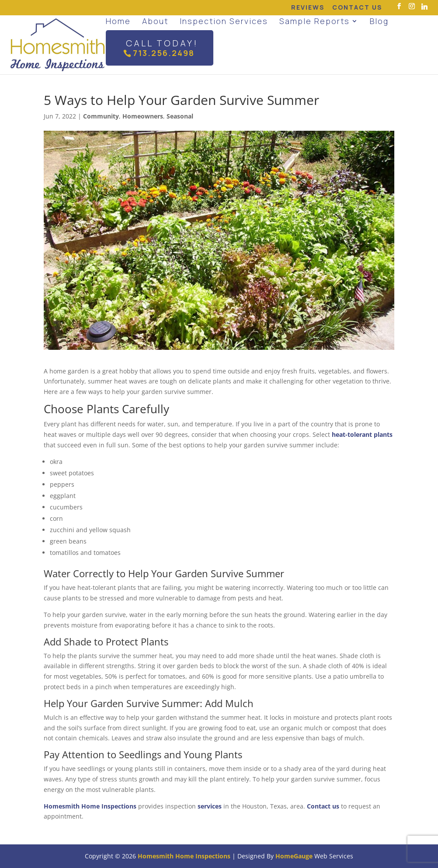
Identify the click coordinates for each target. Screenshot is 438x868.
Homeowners (143, 116)
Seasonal (180, 116)
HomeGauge (294, 856)
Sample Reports (315, 21)
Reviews (308, 8)
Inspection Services (224, 21)
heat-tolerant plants (362, 434)
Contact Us (357, 8)
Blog (379, 21)
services (210, 806)
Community (101, 116)
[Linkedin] (424, 7)
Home (118, 21)
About (155, 21)
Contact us (323, 806)
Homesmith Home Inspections (90, 806)
